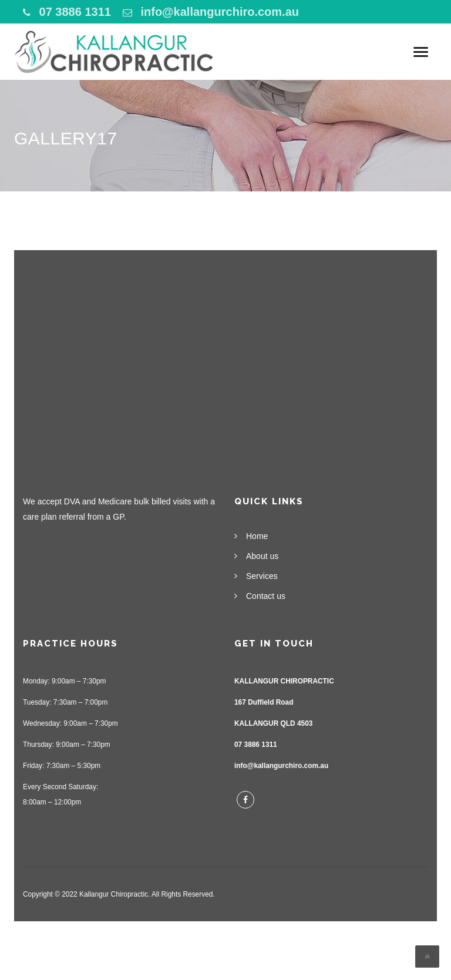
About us (262, 556)
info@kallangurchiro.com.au (220, 12)
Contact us (266, 596)
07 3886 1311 (75, 12)
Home (257, 536)
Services (262, 576)
